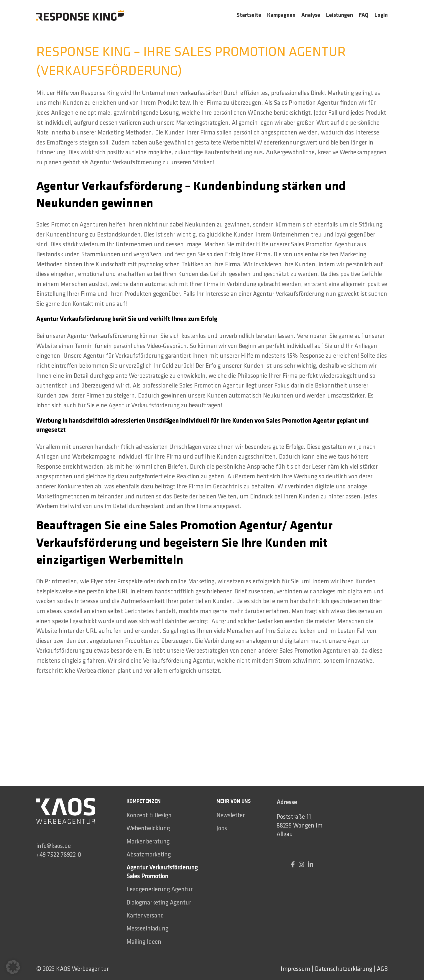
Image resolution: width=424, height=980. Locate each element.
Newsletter (231, 815)
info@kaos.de (54, 846)
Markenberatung (148, 842)
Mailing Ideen (144, 942)
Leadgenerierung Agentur (160, 889)
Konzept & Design (149, 815)
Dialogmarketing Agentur (159, 903)
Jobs (222, 828)
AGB (382, 969)
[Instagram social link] (303, 865)
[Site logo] (80, 14)
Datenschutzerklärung (344, 969)
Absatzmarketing (149, 855)
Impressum (295, 969)
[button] (13, 967)
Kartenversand (145, 916)
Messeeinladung (147, 929)
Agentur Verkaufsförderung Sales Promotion (162, 872)
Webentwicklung (148, 828)
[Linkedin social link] (310, 865)
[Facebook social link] (295, 865)
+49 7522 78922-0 (59, 855)
